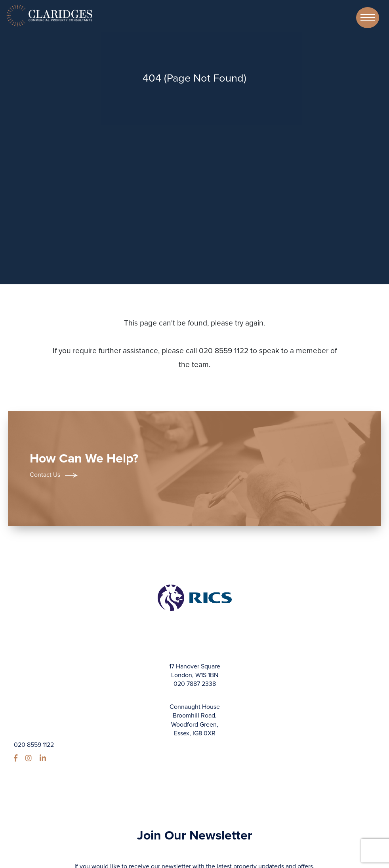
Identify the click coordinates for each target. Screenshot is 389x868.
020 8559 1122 (34, 745)
